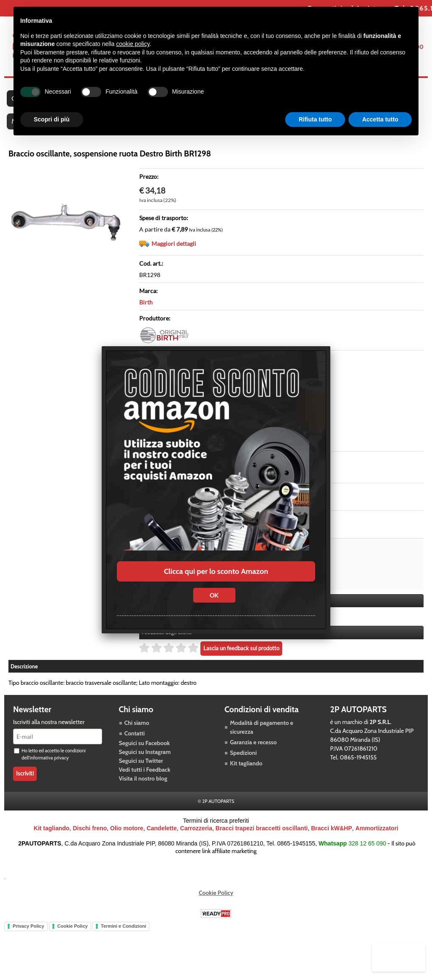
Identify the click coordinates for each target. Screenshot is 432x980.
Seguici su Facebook (144, 750)
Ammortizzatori (377, 835)
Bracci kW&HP (331, 835)
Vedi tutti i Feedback (145, 776)
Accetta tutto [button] (380, 119)
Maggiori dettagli (174, 251)
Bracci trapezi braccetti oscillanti (262, 835)
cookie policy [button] (133, 44)
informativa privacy (49, 765)
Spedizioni (243, 759)
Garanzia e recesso (253, 749)
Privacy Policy (28, 933)
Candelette (162, 835)
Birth (146, 309)
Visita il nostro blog (143, 785)
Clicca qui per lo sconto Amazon (216, 571)
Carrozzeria (196, 835)
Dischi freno (90, 835)
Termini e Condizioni (123, 933)
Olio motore (127, 835)
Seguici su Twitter (141, 767)
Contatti (135, 740)
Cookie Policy (216, 899)
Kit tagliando (246, 770)
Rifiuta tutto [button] (315, 119)
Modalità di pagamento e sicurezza (262, 734)
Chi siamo (137, 730)
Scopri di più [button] (52, 119)
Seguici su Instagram (145, 759)
